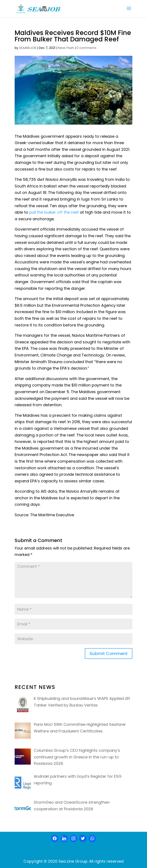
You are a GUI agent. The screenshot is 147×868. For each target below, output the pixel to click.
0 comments (87, 48)
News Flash (66, 48)
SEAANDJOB (28, 48)
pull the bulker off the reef (54, 212)
